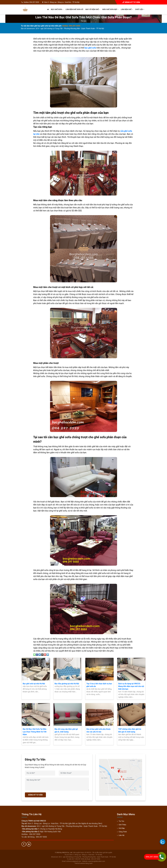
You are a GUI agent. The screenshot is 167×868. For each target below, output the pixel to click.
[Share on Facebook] (37, 654)
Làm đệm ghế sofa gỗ (74, 9)
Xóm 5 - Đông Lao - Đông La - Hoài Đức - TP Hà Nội (62, 2)
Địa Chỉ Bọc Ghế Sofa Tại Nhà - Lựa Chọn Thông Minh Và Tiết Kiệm (35, 732)
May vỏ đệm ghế (93, 9)
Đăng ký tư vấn (131, 2)
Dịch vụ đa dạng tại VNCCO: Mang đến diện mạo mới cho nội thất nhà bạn (131, 686)
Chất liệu (140, 9)
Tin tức (84, 21)
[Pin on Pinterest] (45, 654)
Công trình (123, 832)
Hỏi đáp (122, 828)
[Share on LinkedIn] (48, 654)
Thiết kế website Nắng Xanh (83, 863)
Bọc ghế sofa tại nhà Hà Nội (34, 684)
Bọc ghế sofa (57, 9)
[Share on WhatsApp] (34, 654)
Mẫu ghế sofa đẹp (110, 9)
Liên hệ (122, 835)
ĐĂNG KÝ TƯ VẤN (35, 795)
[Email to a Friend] (42, 654)
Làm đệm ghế (127, 9)
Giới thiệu (122, 825)
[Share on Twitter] (40, 654)
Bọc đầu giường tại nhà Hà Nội (67, 684)
